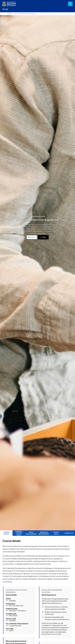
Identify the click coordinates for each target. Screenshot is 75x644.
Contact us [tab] (69, 533)
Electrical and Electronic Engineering (25, 14)
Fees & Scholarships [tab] (31, 533)
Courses (10, 14)
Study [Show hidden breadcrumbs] (4, 14)
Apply (44, 237)
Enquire (33, 237)
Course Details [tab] (6, 533)
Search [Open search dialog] (70, 4)
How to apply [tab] (56, 533)
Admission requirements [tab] (44, 533)
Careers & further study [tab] (19, 533)
